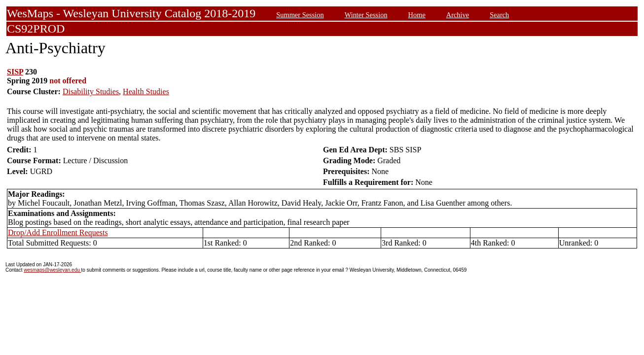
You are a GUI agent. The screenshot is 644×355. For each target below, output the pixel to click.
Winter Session (366, 15)
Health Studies (146, 91)
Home (417, 15)
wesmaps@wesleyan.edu (52, 270)
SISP (15, 72)
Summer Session (300, 15)
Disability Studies (91, 91)
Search (499, 15)
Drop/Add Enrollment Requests (58, 232)
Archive (458, 15)
